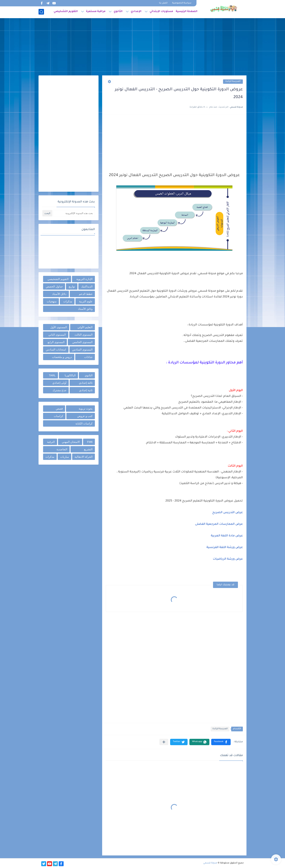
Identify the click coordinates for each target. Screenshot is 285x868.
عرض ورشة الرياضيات (228, 559)
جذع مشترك (59, 390)
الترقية (51, 442)
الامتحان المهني (71, 442)
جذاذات (88, 357)
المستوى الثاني (57, 335)
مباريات (65, 457)
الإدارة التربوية (84, 279)
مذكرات (68, 301)
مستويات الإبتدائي (161, 12)
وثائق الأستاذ (85, 309)
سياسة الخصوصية (182, 3)
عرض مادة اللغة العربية (227, 536)
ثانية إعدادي (86, 390)
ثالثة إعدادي (86, 383)
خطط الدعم (86, 294)
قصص (59, 409)
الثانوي (118, 12)
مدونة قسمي (210, 863)
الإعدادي (136, 12)
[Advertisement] (142, 47)
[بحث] (41, 12)
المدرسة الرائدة (233, 81)
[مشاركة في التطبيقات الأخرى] (164, 742)
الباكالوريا (70, 375)
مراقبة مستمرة (96, 12)
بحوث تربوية (86, 409)
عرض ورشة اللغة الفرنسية (225, 547)
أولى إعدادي (59, 383)
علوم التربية (86, 301)
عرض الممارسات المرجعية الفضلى (219, 524)
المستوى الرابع (56, 342)
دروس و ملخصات (62, 357)
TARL (52, 375)
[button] (221, 742)
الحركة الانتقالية (84, 457)
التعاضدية (62, 449)
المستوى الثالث (84, 335)
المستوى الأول (59, 327)
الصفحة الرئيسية (187, 12)
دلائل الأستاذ (59, 294)
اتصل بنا (163, 3)
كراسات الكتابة (84, 423)
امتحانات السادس (56, 350)
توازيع (72, 286)
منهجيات (52, 301)
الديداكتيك (87, 286)
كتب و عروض (85, 416)
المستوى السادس (82, 350)
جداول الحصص (54, 286)
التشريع (88, 449)
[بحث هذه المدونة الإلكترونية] (74, 213)
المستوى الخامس (82, 342)
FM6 (90, 442)
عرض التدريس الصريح (227, 513)
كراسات (58, 416)
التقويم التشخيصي (66, 12)
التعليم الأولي (85, 327)
